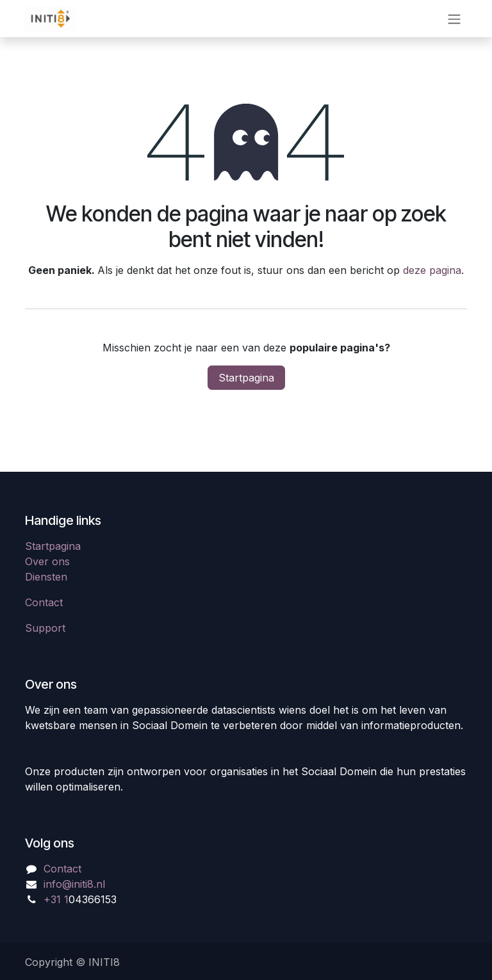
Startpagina (246, 378)
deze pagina (432, 270)
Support (45, 628)
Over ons (47, 561)
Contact (44, 602)
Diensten (46, 577)
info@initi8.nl (74, 884)
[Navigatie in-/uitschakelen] (454, 19)
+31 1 (56, 899)
